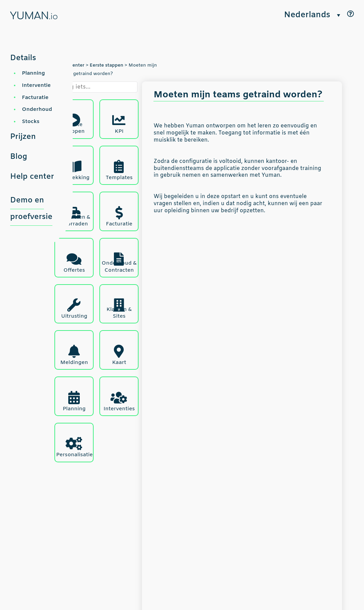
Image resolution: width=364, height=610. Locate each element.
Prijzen (23, 137)
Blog (19, 157)
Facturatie (35, 97)
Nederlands (307, 15)
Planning (33, 73)
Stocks (31, 121)
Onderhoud (37, 109)
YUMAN (34, 16)
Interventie (36, 85)
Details (23, 58)
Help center (32, 177)
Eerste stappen (106, 65)
